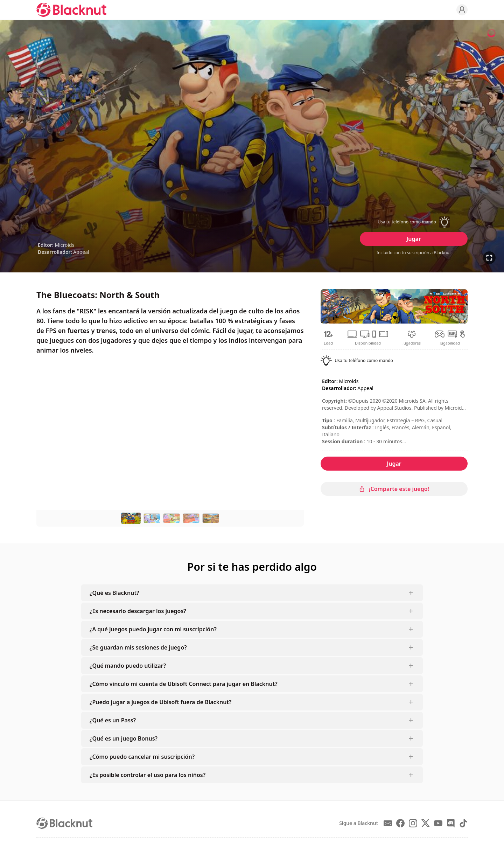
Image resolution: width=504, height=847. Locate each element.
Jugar (414, 239)
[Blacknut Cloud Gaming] (71, 10)
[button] (414, 222)
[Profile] (462, 10)
